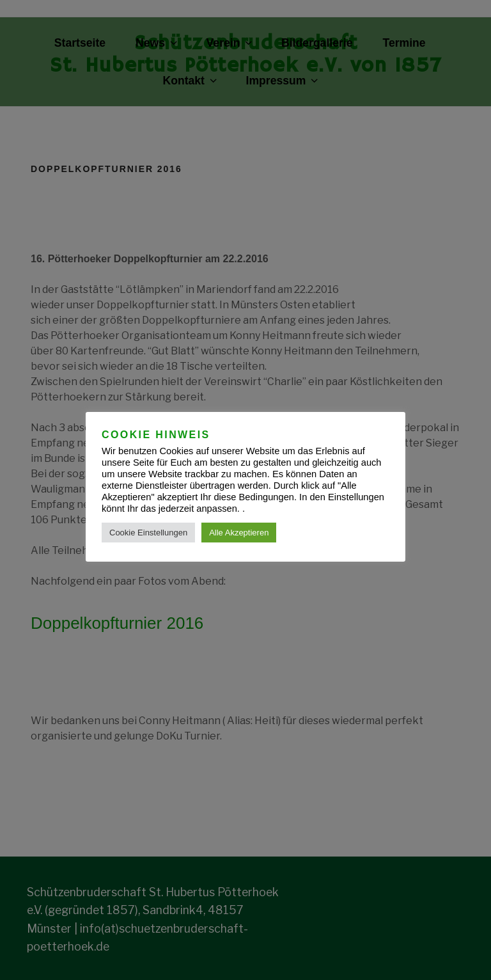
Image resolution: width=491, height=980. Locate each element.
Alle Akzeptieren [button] (239, 533)
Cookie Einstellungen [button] (148, 533)
